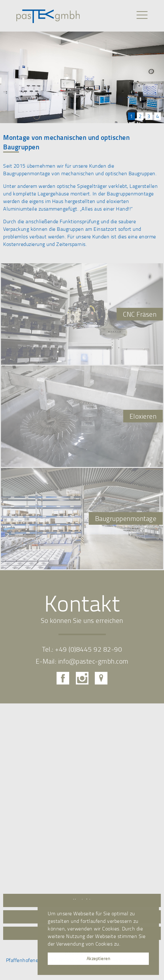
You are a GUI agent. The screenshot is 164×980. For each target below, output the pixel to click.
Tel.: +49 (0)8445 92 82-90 (82, 649)
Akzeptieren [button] (98, 958)
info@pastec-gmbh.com (93, 661)
